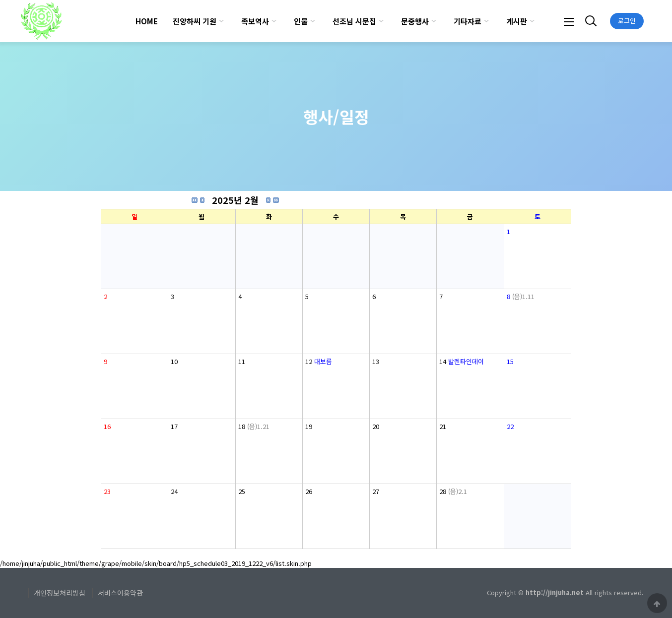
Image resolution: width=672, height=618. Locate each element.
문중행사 (415, 21)
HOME (147, 21)
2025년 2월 (235, 200)
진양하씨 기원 (195, 21)
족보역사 (255, 21)
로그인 (627, 21)
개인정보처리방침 (60, 593)
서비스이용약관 (120, 593)
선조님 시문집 (354, 21)
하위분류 (221, 21)
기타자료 (468, 21)
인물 (301, 21)
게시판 (517, 21)
